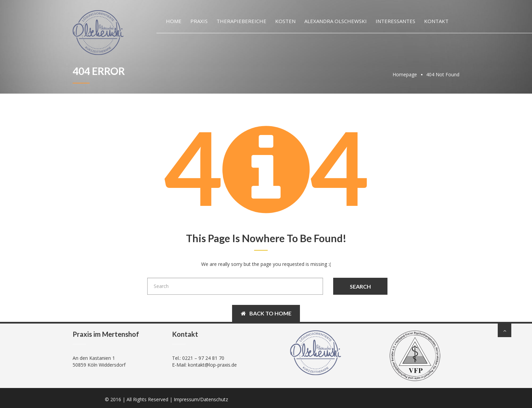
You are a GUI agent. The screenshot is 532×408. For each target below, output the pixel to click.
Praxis (199, 21)
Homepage (405, 74)
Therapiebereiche (241, 21)
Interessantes (395, 21)
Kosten (285, 21)
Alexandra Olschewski (336, 21)
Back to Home (266, 313)
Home (174, 21)
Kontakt (436, 21)
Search (360, 286)
